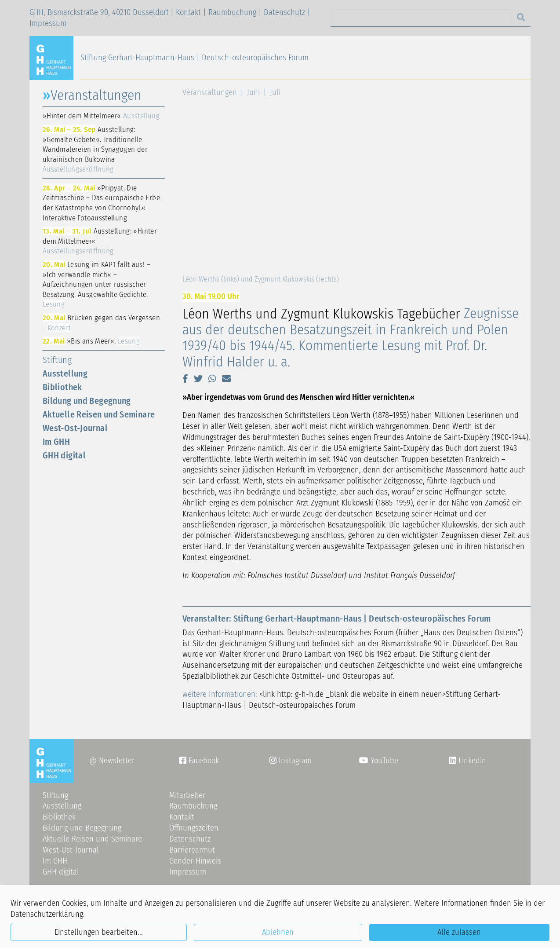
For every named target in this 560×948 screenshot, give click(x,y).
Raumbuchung (232, 12)
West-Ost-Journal (75, 428)
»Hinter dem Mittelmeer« (101, 116)
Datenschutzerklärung (47, 914)
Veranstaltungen (210, 92)
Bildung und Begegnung (87, 401)
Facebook (199, 761)
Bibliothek (62, 387)
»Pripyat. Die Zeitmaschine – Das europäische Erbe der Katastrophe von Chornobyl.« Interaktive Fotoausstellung (101, 203)
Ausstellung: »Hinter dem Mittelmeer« (100, 241)
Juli (275, 92)
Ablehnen (278, 932)
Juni (253, 92)
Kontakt (188, 12)
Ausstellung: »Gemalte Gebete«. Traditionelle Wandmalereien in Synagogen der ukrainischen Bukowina (95, 149)
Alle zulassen (459, 932)
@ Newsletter (112, 761)
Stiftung (57, 360)
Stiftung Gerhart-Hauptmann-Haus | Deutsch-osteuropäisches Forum (195, 58)
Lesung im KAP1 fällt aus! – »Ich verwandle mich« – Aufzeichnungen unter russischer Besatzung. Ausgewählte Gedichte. (96, 284)
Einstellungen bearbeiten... (99, 932)
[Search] (421, 18)
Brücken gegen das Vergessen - (101, 323)
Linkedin (471, 761)
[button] (185, 379)
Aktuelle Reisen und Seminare (99, 414)
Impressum (48, 23)
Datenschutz (284, 12)
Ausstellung (65, 373)
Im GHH (56, 442)
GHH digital (64, 455)
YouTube (379, 761)
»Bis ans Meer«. (91, 341)
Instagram (291, 761)
